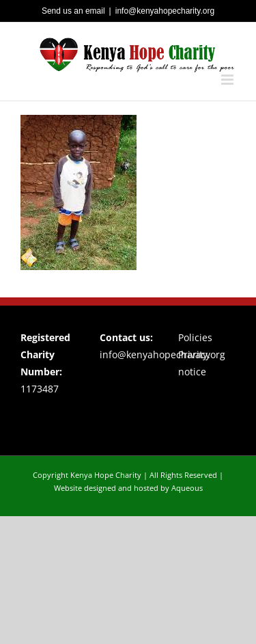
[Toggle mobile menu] (228, 80)
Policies (195, 337)
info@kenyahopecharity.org (165, 11)
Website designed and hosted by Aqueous (128, 488)
